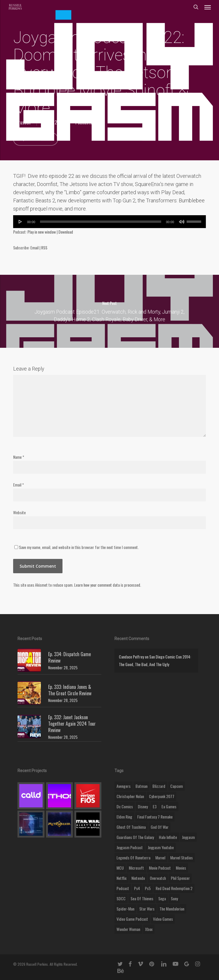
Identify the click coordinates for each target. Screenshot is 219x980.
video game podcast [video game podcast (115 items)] (132, 919)
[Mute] (182, 222)
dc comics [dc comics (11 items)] (125, 806)
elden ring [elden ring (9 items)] (124, 817)
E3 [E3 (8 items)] (155, 806)
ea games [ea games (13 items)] (169, 806)
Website (19, 512)
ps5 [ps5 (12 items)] (148, 888)
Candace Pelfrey (131, 657)
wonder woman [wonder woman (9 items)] (128, 929)
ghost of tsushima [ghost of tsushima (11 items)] (131, 827)
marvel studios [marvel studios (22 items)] (181, 857)
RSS (44, 247)
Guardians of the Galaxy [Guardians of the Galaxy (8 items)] (135, 837)
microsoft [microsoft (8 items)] (136, 868)
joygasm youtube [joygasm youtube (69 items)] (161, 847)
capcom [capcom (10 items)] (177, 786)
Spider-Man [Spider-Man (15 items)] (125, 909)
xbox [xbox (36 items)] (149, 929)
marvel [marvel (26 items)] (160, 857)
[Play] (20, 222)
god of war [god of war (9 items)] (160, 827)
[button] (208, 7)
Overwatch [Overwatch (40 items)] (158, 878)
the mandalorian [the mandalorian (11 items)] (172, 909)
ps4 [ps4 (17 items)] (137, 888)
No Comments (36, 139)
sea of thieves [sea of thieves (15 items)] (142, 898)
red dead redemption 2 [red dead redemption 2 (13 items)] (174, 888)
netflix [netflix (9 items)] (121, 878)
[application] (109, 222)
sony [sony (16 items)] (174, 898)
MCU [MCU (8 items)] (120, 868)
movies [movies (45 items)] (181, 868)
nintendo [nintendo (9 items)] (138, 878)
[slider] (101, 222)
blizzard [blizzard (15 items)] (159, 786)
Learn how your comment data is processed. (108, 585)
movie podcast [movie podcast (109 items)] (160, 868)
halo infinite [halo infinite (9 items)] (168, 837)
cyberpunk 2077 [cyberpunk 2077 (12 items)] (162, 796)
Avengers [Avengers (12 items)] (124, 786)
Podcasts (84, 122)
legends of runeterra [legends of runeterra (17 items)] (133, 857)
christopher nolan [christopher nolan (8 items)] (130, 796)
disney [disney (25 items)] (143, 806)
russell (25, 122)
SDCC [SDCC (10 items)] (121, 898)
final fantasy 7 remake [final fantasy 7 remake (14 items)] (155, 817)
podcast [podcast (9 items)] (123, 888)
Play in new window (42, 232)
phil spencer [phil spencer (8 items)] (180, 878)
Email (34, 247)
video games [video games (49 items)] (163, 919)
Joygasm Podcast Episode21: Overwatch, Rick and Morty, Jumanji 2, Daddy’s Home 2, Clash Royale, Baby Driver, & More (109, 311)
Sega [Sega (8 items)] (162, 898)
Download (66, 232)
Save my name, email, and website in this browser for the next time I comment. (79, 547)
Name (19, 457)
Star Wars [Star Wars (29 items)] (147, 909)
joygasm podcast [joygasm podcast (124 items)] (130, 847)
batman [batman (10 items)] (141, 786)
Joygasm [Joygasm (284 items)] (188, 837)
